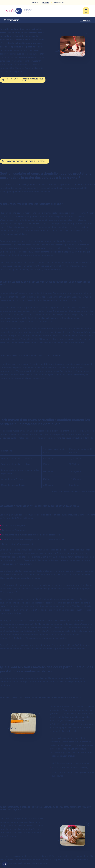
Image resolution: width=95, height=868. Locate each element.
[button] (5, 864)
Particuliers (46, 2)
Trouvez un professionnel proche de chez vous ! (25, 80)
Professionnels (59, 2)
